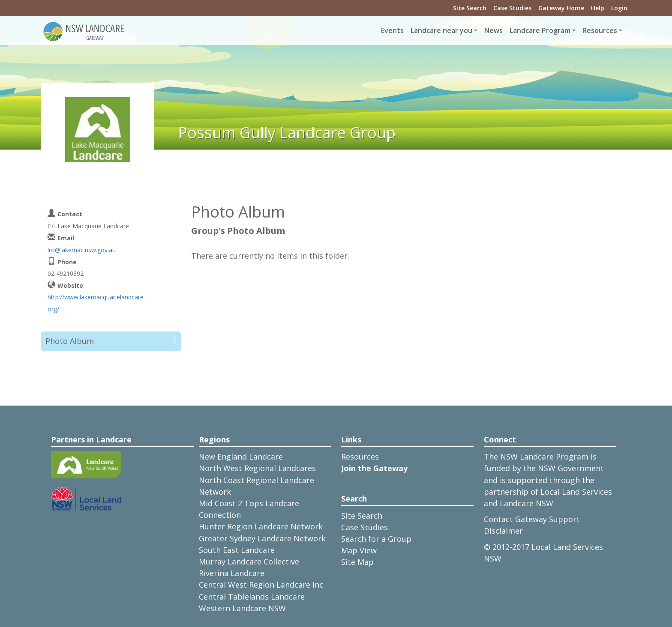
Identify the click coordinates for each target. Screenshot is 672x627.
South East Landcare (237, 550)
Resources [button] (600, 30)
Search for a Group (376, 539)
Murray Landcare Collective (249, 561)
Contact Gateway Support (532, 519)
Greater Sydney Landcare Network (262, 538)
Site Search (470, 8)
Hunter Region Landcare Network (261, 526)
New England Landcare (241, 457)
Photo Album (70, 341)
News (493, 30)
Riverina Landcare (232, 573)
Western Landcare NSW (242, 608)
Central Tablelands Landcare (252, 597)
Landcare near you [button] (441, 30)
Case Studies (512, 8)
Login (619, 8)
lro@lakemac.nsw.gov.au (82, 250)
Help (598, 8)
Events (392, 30)
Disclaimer (503, 531)
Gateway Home (561, 8)
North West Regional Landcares (257, 468)
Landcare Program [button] (540, 30)
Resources (360, 457)
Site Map (357, 562)
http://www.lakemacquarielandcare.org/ (96, 303)
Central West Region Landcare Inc (261, 585)
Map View (359, 550)
